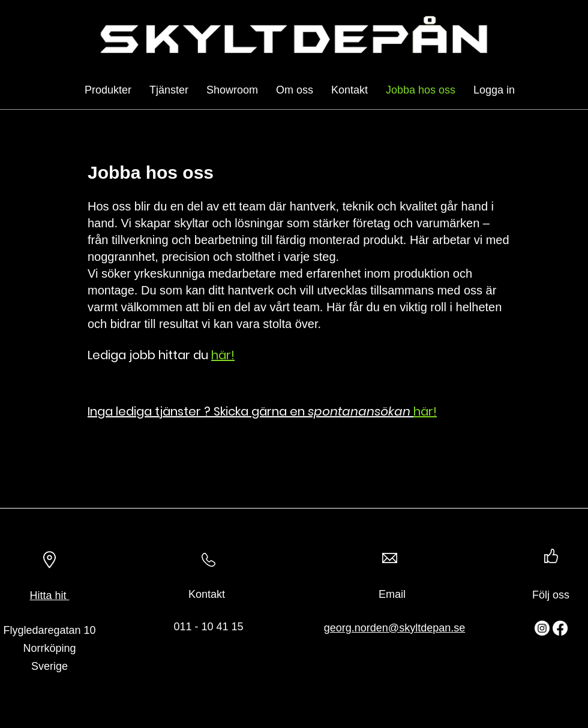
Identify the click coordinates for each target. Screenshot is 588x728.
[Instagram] (542, 628)
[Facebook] (560, 628)
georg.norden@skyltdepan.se (394, 628)
